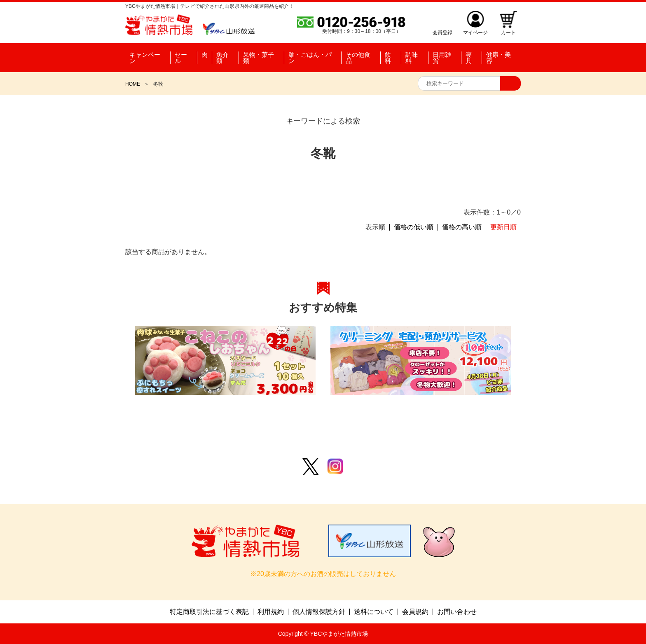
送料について (374, 612)
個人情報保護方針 (319, 612)
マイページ (475, 32)
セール (181, 58)
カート (508, 32)
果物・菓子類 (259, 58)
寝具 (469, 58)
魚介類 (222, 58)
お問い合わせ (457, 612)
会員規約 (415, 612)
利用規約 (271, 612)
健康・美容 (499, 58)
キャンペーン (145, 58)
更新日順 (503, 227)
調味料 (412, 58)
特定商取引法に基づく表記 (209, 612)
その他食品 (358, 58)
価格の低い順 (414, 227)
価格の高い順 (462, 227)
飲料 (388, 58)
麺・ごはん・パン (310, 58)
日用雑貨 (442, 58)
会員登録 (442, 32)
